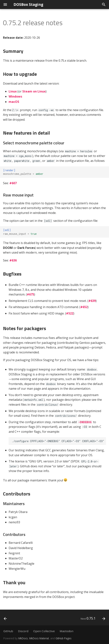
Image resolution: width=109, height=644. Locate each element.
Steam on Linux (34, 91)
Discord (23, 631)
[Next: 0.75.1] (92, 619)
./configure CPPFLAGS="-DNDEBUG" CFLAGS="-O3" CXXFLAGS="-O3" (58, 441)
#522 (70, 313)
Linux (13, 91)
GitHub (8, 631)
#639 (92, 301)
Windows (15, 96)
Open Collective (44, 631)
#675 (30, 294)
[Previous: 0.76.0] (6, 619)
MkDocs (23, 638)
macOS (14, 102)
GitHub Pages (64, 638)
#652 (84, 307)
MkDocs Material (39, 638)
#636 (13, 260)
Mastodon (67, 631)
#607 (13, 183)
